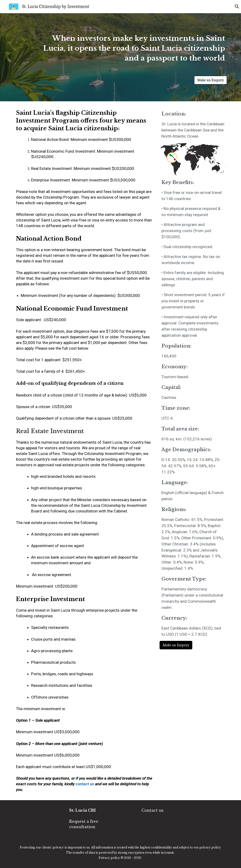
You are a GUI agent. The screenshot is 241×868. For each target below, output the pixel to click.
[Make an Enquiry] (211, 80)
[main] (130, 53)
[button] (235, 7)
